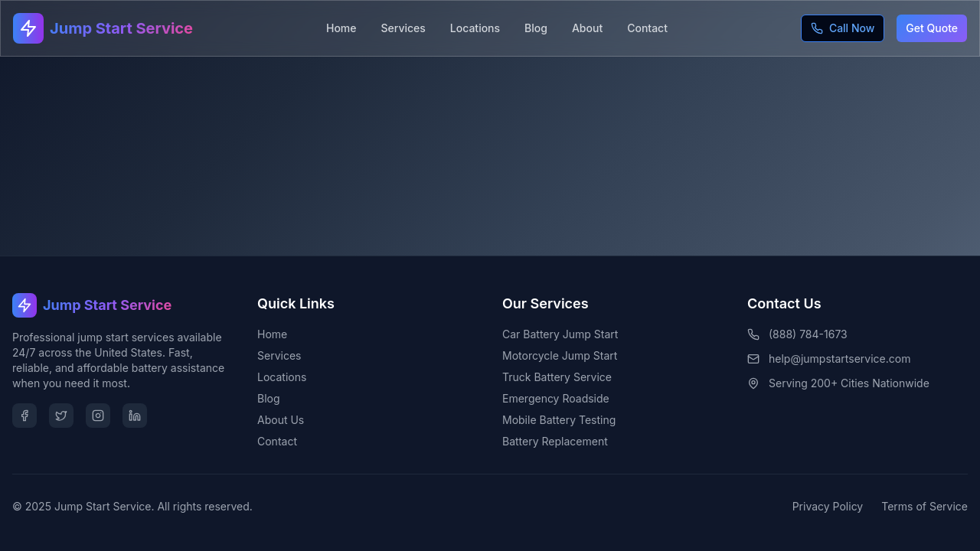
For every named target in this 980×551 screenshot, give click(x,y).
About (587, 28)
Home (341, 28)
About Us (281, 420)
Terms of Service (924, 506)
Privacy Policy (828, 506)
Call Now (843, 28)
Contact (647, 28)
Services (403, 28)
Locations (475, 28)
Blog (536, 28)
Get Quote (932, 28)
